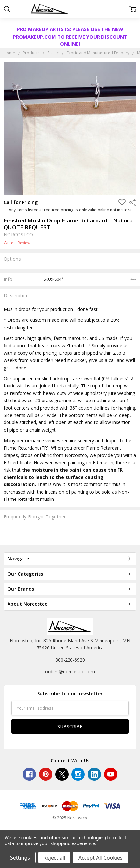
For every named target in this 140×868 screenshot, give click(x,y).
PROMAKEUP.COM (35, 37)
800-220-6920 (70, 660)
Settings (20, 858)
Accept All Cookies (101, 858)
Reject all (54, 858)
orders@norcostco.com (70, 671)
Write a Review (17, 243)
